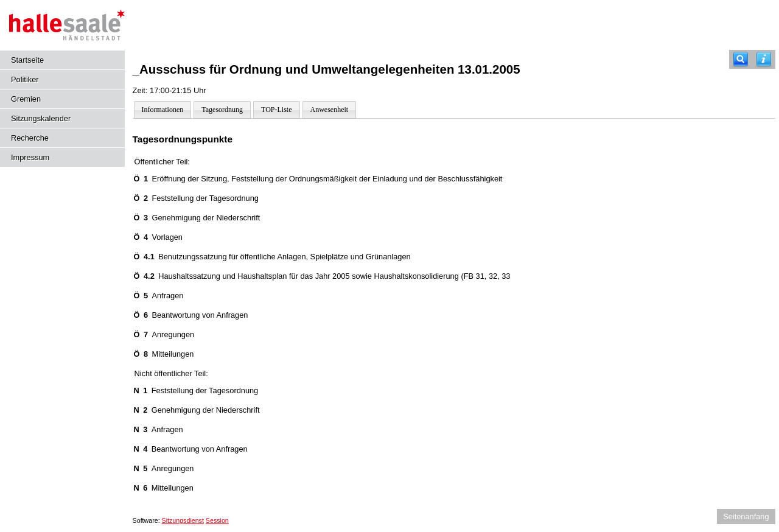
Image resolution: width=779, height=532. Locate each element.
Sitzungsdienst (183, 520)
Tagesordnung (222, 110)
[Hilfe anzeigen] (764, 59)
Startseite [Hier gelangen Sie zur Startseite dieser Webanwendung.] (27, 60)
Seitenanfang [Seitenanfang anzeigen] (746, 516)
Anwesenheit (330, 110)
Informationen (163, 110)
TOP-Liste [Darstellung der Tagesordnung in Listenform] (276, 110)
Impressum (30, 157)
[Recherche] (741, 59)
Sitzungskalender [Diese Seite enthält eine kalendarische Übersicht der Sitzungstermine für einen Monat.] (41, 118)
